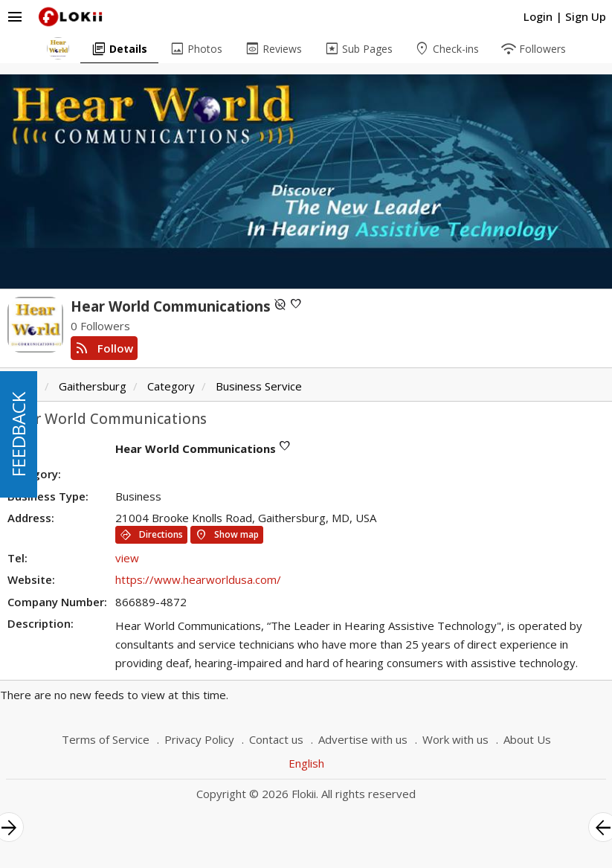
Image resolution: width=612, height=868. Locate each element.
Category (171, 386)
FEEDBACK (18, 434)
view (127, 558)
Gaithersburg (93, 386)
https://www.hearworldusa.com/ (198, 579)
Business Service (259, 386)
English (306, 763)
